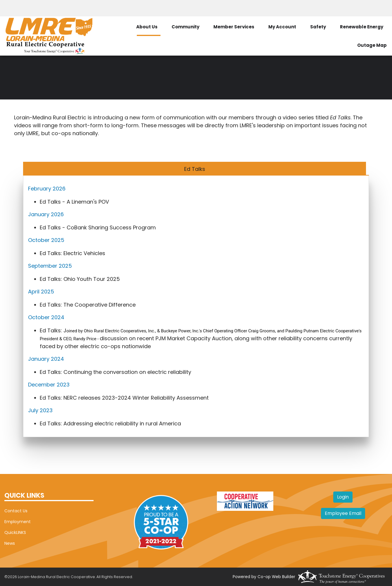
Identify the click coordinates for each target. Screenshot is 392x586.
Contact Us (16, 511)
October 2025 (46, 240)
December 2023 (49, 385)
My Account (282, 27)
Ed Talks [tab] (195, 169)
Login (343, 497)
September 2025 (50, 266)
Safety (318, 27)
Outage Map (372, 45)
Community (185, 27)
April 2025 (41, 292)
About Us (147, 27)
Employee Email (343, 513)
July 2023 (41, 410)
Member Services (234, 27)
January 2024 (46, 359)
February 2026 (47, 189)
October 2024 (46, 317)
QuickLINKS (15, 532)
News (10, 543)
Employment (18, 522)
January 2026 (46, 214)
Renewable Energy (362, 27)
